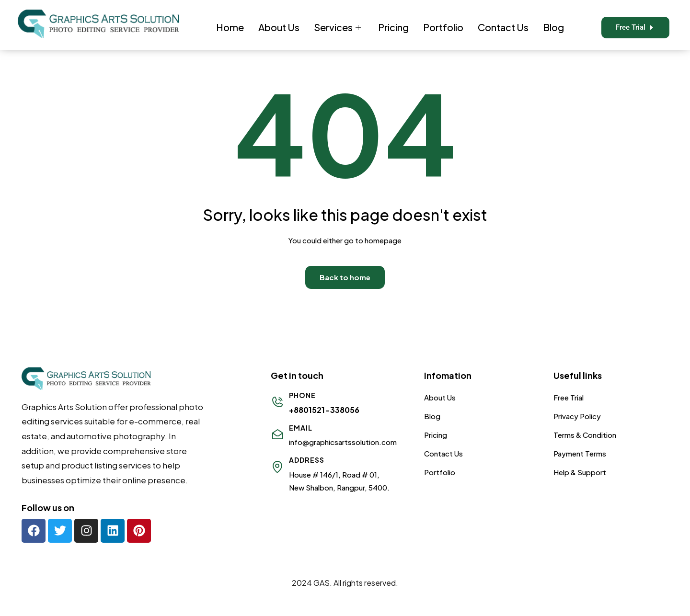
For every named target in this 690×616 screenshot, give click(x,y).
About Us (279, 27)
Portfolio (443, 27)
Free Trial (569, 397)
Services (337, 27)
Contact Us (503, 27)
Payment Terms (580, 453)
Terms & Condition (585, 435)
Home (230, 27)
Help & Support (580, 472)
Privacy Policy (577, 416)
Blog (553, 27)
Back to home (345, 277)
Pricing (393, 27)
